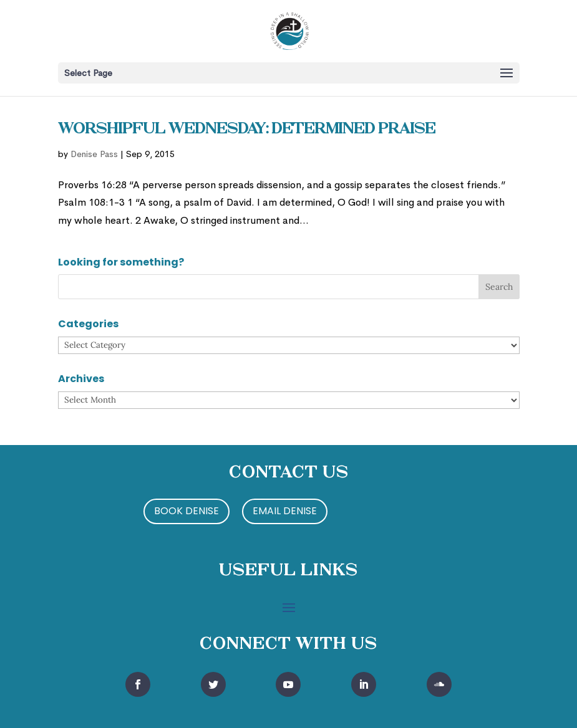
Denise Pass (94, 154)
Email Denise (285, 511)
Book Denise (187, 511)
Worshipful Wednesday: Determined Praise (247, 130)
